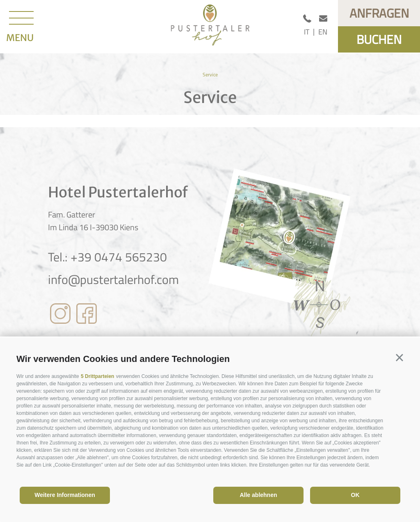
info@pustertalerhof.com (113, 279)
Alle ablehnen (258, 495)
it (307, 32)
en (323, 32)
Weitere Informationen (65, 495)
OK (355, 495)
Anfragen (379, 13)
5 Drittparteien (97, 376)
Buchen (379, 39)
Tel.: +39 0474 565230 (107, 257)
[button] (399, 358)
